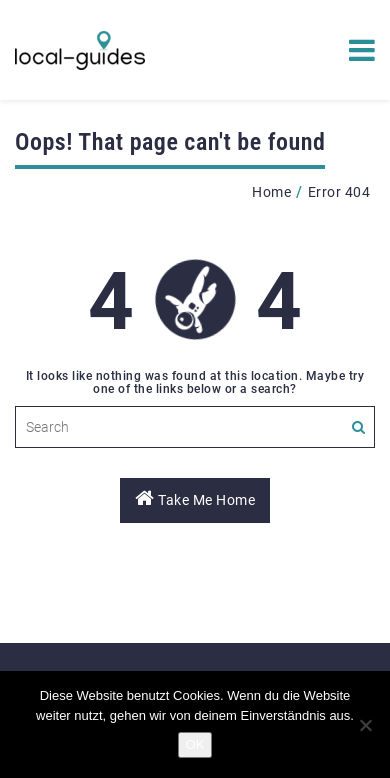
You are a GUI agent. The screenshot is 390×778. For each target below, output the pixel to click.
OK (195, 744)
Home (271, 192)
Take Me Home (195, 498)
